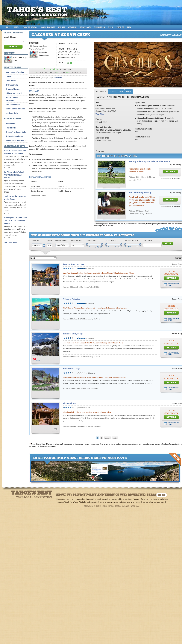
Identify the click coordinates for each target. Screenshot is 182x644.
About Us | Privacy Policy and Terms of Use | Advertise (100, 495)
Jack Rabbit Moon (13, 105)
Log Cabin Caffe (12, 113)
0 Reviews (176, 178)
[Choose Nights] (49, 245)
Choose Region (61, 241)
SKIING (111, 27)
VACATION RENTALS (30, 27)
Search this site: (10, 37)
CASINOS (61, 27)
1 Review (91, 269)
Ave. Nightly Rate (132, 241)
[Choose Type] (77, 245)
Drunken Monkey (13, 89)
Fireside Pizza (11, 128)
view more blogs (10, 242)
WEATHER (120, 27)
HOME (8, 27)
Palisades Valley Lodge (73, 334)
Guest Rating (111, 241)
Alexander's (10, 124)
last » (115, 438)
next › (108, 438)
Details (170, 172)
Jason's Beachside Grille (15, 109)
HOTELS (17, 27)
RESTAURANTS (85, 27)
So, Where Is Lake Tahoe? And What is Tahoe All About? (14, 175)
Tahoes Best (38, 14)
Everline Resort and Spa (74, 264)
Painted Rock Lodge (72, 369)
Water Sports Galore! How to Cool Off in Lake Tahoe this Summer (15, 221)
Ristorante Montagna (14, 136)
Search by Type (76, 241)
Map (121, 91)
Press (151, 495)
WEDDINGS (72, 27)
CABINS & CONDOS (48, 27)
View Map (100, 114)
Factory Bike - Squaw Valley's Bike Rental (150, 161)
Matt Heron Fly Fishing (140, 192)
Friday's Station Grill (14, 93)
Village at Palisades (72, 299)
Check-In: (35, 241)
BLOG (129, 27)
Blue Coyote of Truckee (15, 72)
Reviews (113, 91)
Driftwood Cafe (12, 85)
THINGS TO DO (99, 27)
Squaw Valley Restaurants (16, 140)
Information (101, 92)
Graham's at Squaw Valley (16, 132)
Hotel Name (148, 241)
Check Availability (171, 273)
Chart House (11, 81)
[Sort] (43, 258)
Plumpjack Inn (69, 403)
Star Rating (91, 241)
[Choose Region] (62, 245)
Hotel (129, 91)
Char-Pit (9, 77)
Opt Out (162, 495)
